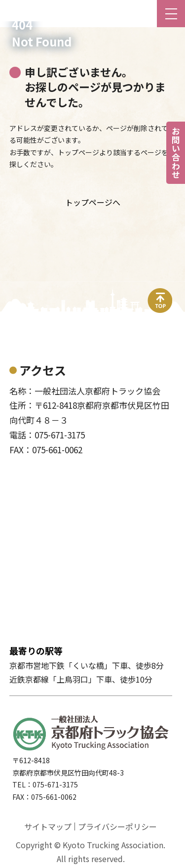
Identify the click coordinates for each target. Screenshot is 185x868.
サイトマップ (48, 826)
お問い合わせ (176, 153)
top (160, 294)
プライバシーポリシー (117, 826)
